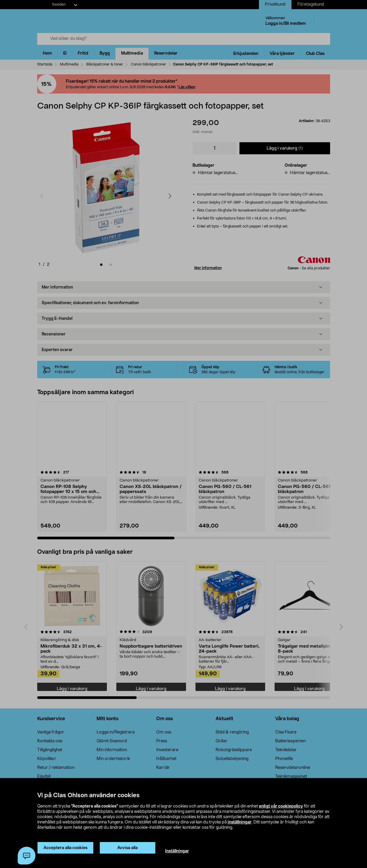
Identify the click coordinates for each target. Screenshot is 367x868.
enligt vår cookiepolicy (281, 806)
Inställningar (177, 851)
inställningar (240, 822)
